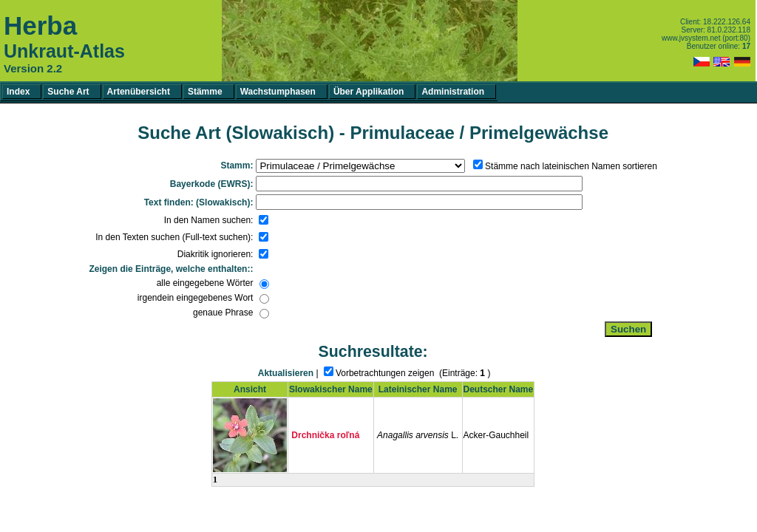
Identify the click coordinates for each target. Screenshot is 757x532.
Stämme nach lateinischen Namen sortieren (571, 166)
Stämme (205, 92)
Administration (453, 92)
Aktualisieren (286, 373)
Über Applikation (369, 92)
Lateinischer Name (418, 389)
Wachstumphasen (278, 92)
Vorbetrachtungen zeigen (385, 373)
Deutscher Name (499, 389)
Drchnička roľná (325, 435)
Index (18, 92)
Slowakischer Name (331, 389)
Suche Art (68, 92)
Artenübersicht (139, 92)
